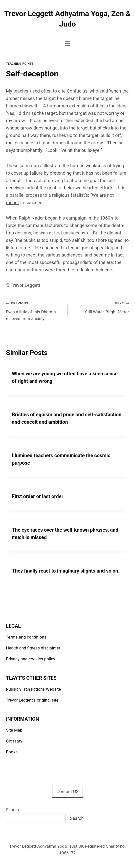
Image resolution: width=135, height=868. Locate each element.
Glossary (14, 741)
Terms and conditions (26, 637)
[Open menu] (68, 44)
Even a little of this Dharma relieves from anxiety (35, 310)
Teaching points (20, 64)
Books (12, 752)
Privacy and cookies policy (31, 659)
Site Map (14, 730)
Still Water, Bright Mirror (100, 307)
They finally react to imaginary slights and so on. (66, 571)
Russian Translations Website (33, 689)
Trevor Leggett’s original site (32, 700)
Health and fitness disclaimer (33, 648)
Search (12, 810)
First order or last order (38, 496)
